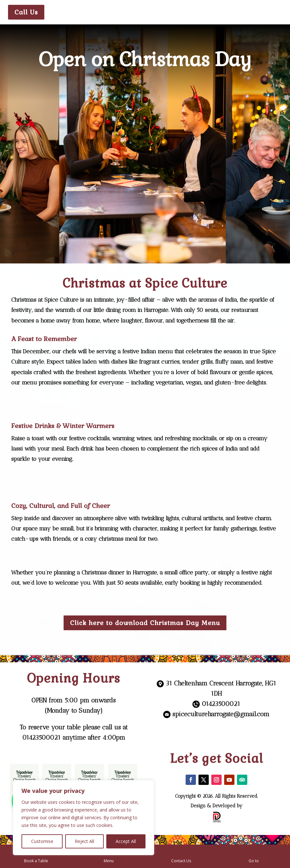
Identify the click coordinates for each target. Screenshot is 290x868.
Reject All (84, 841)
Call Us (26, 12)
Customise (42, 841)
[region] (83, 818)
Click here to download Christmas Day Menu (145, 623)
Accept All (126, 841)
